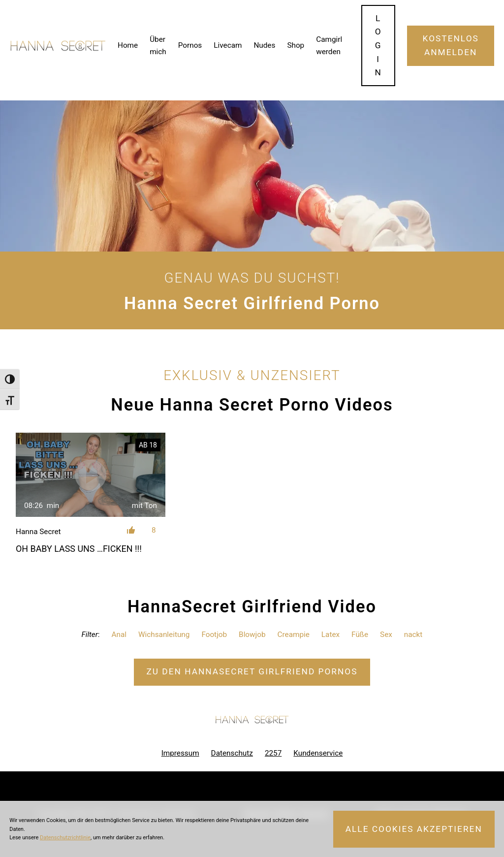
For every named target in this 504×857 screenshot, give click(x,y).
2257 (273, 753)
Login (378, 46)
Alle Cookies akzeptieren (414, 829)
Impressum (180, 753)
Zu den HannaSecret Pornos (252, 671)
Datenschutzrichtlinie (65, 838)
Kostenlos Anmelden (451, 45)
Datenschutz (232, 753)
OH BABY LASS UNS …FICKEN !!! (79, 549)
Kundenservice (318, 753)
